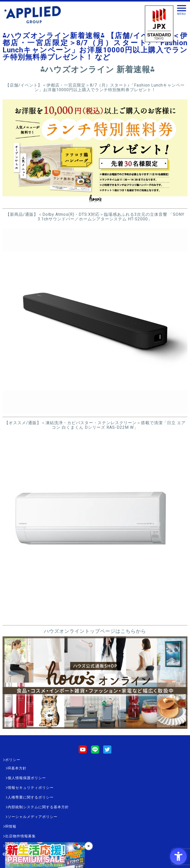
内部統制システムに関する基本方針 (38, 807)
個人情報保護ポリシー (27, 778)
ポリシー (13, 760)
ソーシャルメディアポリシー (33, 817)
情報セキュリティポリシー (31, 788)
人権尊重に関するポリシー (31, 797)
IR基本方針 (17, 768)
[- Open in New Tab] (95, 203)
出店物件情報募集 (20, 836)
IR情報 (11, 826)
